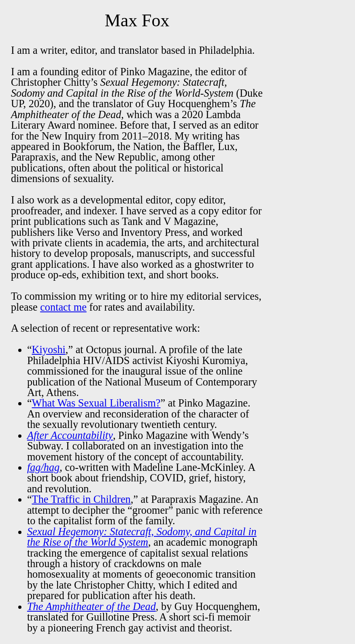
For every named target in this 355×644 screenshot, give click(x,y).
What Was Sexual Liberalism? (96, 403)
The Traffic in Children (81, 499)
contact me (63, 307)
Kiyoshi (49, 350)
